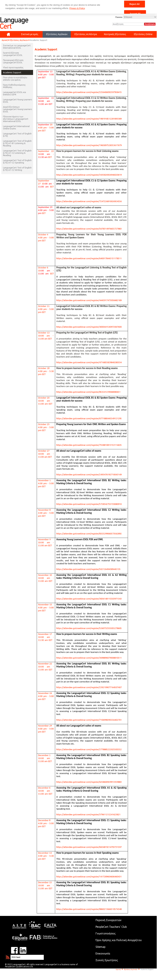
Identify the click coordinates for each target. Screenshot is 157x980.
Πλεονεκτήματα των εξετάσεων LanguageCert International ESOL (16, 119)
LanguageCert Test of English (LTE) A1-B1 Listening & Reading (17, 143)
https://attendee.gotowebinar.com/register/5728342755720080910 (89, 504)
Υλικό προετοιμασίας (13, 67)
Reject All (134, 4)
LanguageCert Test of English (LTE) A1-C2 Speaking (17, 161)
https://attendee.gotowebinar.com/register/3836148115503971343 (89, 599)
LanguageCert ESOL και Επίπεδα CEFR (14, 93)
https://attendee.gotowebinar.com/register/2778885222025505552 (89, 749)
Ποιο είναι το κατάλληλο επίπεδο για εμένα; (15, 79)
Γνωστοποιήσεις (106, 933)
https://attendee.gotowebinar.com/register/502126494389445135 (88, 569)
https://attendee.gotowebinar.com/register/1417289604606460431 (89, 877)
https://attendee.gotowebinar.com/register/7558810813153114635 (89, 445)
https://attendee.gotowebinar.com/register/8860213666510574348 (89, 909)
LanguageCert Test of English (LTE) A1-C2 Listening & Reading (17, 153)
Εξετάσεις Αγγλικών (19, 40)
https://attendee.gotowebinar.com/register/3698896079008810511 (89, 658)
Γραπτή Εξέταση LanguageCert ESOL (13, 54)
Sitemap (100, 947)
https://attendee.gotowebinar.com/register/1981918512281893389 (89, 119)
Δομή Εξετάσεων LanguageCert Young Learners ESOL (18, 109)
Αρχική (5, 40)
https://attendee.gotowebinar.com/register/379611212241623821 (88, 814)
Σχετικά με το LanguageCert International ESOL (17, 47)
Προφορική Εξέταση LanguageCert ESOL (13, 61)
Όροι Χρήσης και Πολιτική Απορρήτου (119, 940)
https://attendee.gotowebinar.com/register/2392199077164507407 (89, 687)
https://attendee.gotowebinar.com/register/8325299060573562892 (89, 534)
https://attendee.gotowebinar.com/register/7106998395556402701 (89, 720)
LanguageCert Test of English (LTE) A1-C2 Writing (17, 169)
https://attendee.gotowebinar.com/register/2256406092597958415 (89, 92)
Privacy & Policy (77, 8)
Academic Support (12, 72)
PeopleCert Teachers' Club (111, 927)
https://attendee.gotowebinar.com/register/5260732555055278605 (89, 628)
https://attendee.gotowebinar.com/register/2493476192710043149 (89, 474)
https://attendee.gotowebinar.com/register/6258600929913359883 (89, 782)
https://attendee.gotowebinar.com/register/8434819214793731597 (89, 847)
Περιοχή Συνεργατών (108, 920)
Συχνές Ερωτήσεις (107, 960)
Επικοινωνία (103, 953)
